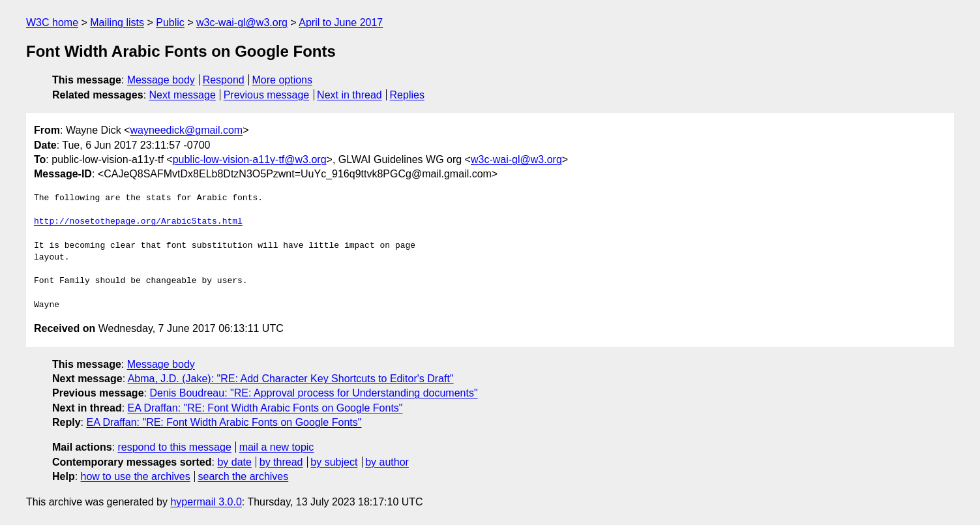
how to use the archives (136, 476)
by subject (334, 462)
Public (170, 22)
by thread (281, 462)
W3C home (52, 22)
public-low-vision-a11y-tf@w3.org (250, 159)
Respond (224, 80)
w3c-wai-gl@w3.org (242, 22)
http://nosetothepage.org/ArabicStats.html (138, 222)
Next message (183, 95)
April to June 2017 (341, 22)
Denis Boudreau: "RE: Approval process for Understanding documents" (313, 393)
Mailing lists (117, 22)
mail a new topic (277, 447)
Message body (161, 80)
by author (387, 462)
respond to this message (174, 447)
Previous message (267, 95)
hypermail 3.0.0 (206, 502)
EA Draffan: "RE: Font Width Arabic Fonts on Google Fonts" (265, 408)
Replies (407, 95)
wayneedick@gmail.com (186, 130)
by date (234, 462)
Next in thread (349, 95)
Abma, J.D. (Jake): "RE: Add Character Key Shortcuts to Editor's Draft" (291, 379)
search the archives (244, 476)
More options (283, 80)
